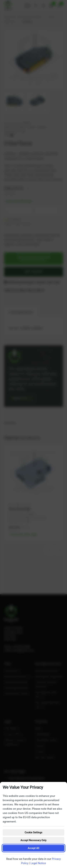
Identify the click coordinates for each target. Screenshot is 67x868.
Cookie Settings (33, 832)
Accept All (33, 848)
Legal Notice (38, 863)
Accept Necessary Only (33, 840)
